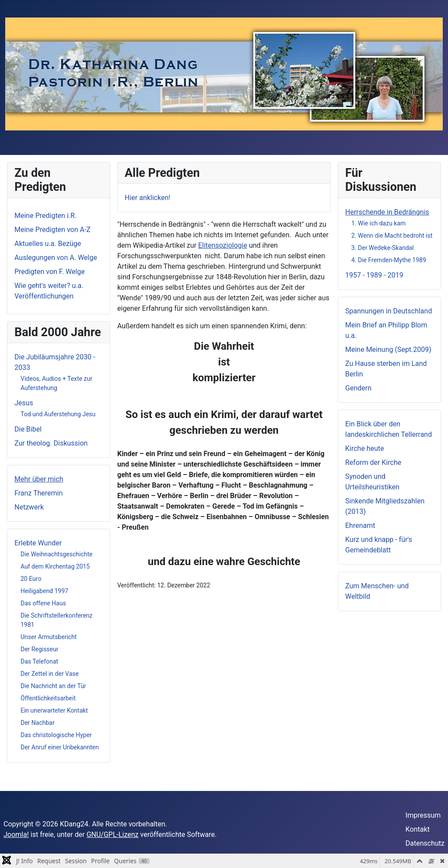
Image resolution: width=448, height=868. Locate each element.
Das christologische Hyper (56, 735)
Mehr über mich (39, 479)
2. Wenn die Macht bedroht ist (392, 235)
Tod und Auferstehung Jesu (58, 414)
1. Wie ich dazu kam (378, 223)
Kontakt (418, 829)
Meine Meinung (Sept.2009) (388, 350)
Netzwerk (29, 507)
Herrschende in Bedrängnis (387, 212)
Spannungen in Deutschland (388, 311)
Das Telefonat (39, 661)
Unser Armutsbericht (49, 637)
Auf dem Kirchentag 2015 (55, 566)
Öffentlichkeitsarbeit (48, 698)
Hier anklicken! (147, 198)
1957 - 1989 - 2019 (374, 275)
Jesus (24, 403)
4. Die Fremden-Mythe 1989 (389, 260)
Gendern (358, 388)
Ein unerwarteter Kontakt (54, 710)
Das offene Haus (43, 603)
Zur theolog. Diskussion (51, 443)
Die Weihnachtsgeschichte (56, 554)
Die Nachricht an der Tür (53, 686)
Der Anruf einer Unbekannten (60, 747)
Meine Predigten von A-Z (52, 230)
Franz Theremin (38, 493)
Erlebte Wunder (38, 543)
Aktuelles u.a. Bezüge (48, 244)
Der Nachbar (38, 723)
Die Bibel (28, 429)
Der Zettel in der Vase (50, 674)
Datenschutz (425, 843)
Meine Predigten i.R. (45, 216)
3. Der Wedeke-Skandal (383, 248)
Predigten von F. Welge (50, 272)
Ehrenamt (360, 525)
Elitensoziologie (223, 245)
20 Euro (31, 579)
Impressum (423, 815)
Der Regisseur (39, 649)
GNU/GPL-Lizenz (113, 835)
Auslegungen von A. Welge (56, 258)
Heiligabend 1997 (44, 591)
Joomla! (16, 835)
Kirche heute (365, 448)
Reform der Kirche (373, 462)
